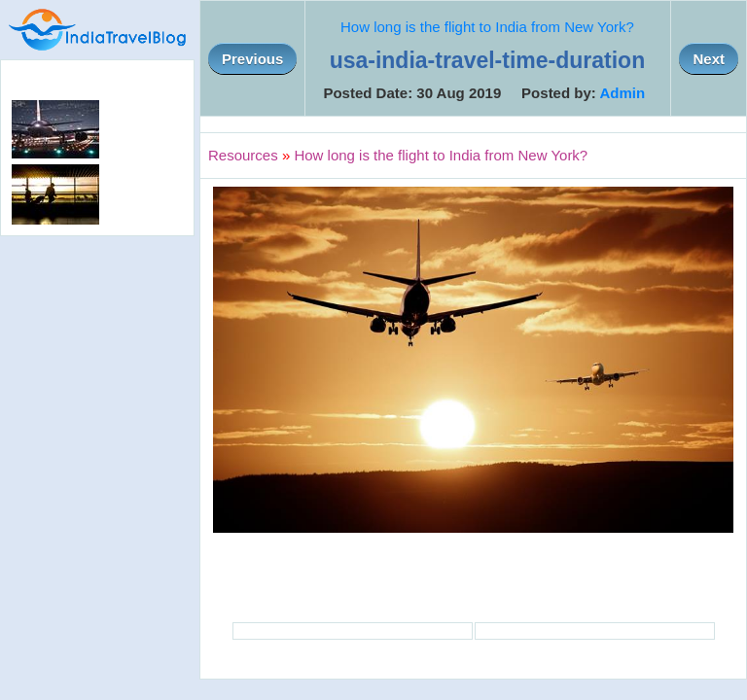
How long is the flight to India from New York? (487, 27)
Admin (622, 93)
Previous (252, 59)
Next (709, 59)
